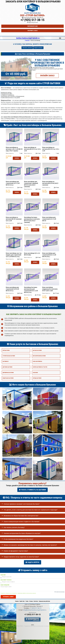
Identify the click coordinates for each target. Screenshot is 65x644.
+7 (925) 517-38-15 (32, 20)
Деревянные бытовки (8, 371)
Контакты (36, 599)
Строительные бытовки (9, 355)
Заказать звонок (27, 48)
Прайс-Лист (22, 599)
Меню (60, 37)
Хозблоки (35, 371)
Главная (17, 599)
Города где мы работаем (44, 599)
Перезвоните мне (33, 26)
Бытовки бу (6, 360)
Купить (16, 159)
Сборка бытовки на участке (40, 366)
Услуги (27, 599)
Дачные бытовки (37, 349)
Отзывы (31, 599)
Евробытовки (6, 349)
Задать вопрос (38, 48)
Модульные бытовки (8, 377)
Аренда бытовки (37, 377)
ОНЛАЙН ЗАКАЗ (47, 75)
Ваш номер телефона (6, 578)
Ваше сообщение (5, 583)
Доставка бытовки (7, 366)
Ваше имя (3, 573)
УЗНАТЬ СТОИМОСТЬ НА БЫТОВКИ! (32, 489)
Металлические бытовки (39, 355)
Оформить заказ (33, 31)
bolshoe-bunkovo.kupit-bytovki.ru (28, 38)
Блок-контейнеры (37, 360)
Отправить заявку (8, 594)
